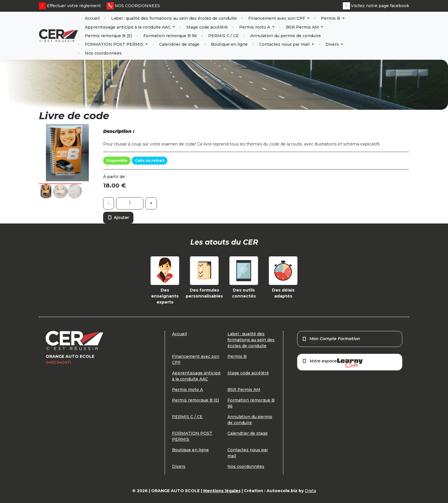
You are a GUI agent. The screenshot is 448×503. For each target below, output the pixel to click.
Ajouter (118, 217)
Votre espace (332, 363)
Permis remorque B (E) (108, 36)
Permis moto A (255, 27)
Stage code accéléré (207, 27)
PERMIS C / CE (224, 36)
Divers (333, 44)
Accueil (92, 18)
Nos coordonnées (103, 53)
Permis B (331, 18)
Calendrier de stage (179, 44)
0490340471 (58, 362)
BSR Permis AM (303, 27)
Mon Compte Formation (331, 339)
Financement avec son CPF (277, 18)
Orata (310, 491)
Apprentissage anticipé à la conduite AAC (128, 27)
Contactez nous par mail (285, 44)
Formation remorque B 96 (170, 36)
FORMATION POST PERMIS (115, 44)
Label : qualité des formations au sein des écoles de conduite (174, 18)
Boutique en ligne (229, 44)
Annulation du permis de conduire (286, 36)
